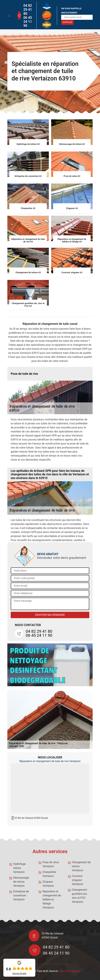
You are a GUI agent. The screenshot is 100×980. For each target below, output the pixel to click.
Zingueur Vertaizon (48, 884)
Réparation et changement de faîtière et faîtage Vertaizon (52, 899)
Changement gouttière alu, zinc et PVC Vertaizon (80, 896)
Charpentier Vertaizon (49, 874)
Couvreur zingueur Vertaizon (78, 880)
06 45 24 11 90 (28, 22)
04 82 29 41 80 (28, 10)
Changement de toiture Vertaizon (81, 866)
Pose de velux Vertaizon (51, 864)
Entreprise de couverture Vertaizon (21, 895)
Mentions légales (70, 971)
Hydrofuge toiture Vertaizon (19, 868)
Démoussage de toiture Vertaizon (21, 882)
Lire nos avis (19, 973)
